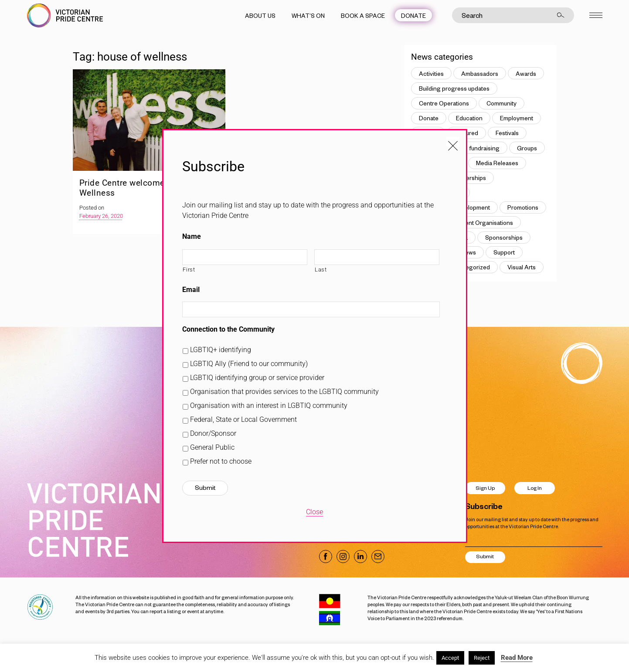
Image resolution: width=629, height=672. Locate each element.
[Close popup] (453, 143)
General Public (212, 447)
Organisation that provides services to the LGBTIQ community (284, 392)
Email (191, 290)
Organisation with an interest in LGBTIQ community (269, 406)
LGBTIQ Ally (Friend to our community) (249, 364)
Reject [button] (482, 658)
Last (321, 270)
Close (314, 512)
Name (192, 236)
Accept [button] (450, 658)
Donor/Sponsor (213, 433)
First (189, 270)
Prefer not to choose (221, 461)
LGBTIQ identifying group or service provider (257, 378)
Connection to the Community (228, 329)
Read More (517, 658)
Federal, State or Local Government (243, 419)
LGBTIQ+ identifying (221, 350)
